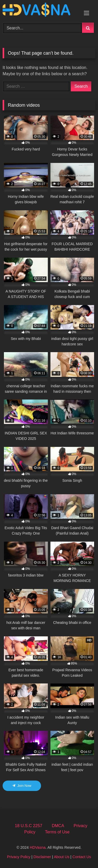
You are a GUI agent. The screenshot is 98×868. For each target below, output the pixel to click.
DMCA (58, 826)
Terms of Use (57, 832)
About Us (62, 857)
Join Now (22, 786)
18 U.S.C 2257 (29, 826)
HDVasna (38, 847)
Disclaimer (42, 857)
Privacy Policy (19, 857)
